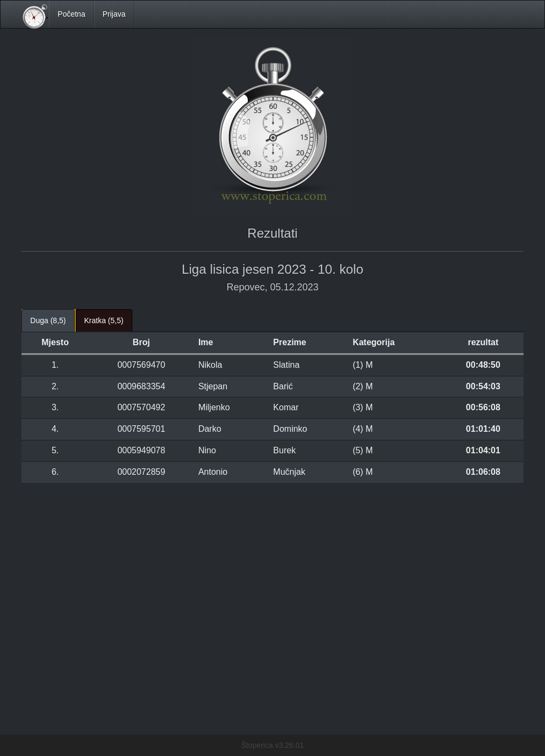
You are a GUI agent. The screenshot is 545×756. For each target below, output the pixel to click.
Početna (71, 14)
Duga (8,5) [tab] (48, 320)
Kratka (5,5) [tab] (104, 320)
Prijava (114, 14)
